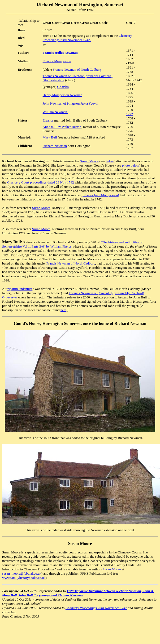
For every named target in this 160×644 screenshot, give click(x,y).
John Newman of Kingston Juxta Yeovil (70, 103)
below (110, 161)
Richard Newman (55, 146)
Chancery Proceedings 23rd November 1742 (96, 608)
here (63, 310)
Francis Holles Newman (60, 53)
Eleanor (48, 120)
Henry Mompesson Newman (62, 95)
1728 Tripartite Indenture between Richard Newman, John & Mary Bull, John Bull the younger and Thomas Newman (78, 593)
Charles (63, 87)
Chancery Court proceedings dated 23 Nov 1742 (40, 182)
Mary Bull (50, 137)
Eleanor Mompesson (57, 61)
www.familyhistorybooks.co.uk (24, 578)
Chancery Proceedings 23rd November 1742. (87, 38)
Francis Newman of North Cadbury (77, 70)
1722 (129, 114)
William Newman (55, 112)
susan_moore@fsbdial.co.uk (22, 573)
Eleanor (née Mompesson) (101, 195)
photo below (131, 165)
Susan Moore (89, 161)
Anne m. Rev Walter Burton (62, 127)
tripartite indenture (20, 289)
